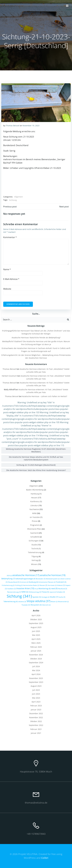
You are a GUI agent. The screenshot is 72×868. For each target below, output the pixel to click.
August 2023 (36, 686)
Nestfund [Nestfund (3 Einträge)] (63, 589)
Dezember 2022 (36, 713)
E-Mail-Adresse (11, 279)
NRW (34, 513)
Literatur (34, 505)
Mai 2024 (36, 670)
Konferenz (35, 501)
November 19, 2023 (31, 126)
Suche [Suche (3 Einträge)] (62, 597)
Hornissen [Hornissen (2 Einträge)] (52, 585)
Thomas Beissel (13, 126)
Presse (35, 521)
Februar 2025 (36, 647)
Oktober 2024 (36, 659)
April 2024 (36, 674)
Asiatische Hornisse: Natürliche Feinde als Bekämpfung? (36, 338)
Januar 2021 (36, 733)
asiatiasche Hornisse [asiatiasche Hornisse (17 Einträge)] (26, 575)
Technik (35, 549)
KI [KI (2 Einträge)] (36, 589)
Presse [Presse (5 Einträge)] (45, 592)
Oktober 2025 (36, 619)
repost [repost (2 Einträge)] (53, 592)
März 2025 (36, 643)
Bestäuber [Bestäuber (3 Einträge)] (41, 579)
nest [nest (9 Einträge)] (54, 588)
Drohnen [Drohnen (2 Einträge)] (24, 582)
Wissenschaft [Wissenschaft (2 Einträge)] (63, 602)
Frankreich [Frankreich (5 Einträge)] (61, 582)
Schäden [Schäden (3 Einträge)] (61, 592)
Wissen (34, 564)
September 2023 (36, 682)
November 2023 (36, 678)
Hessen (34, 498)
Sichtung (13, 200)
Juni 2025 (36, 631)
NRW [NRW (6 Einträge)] (25, 592)
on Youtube (35, 517)
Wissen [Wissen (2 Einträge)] (54, 602)
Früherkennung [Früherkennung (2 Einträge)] (8, 585)
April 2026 (36, 615)
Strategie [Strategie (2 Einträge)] (45, 597)
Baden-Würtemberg (35, 490)
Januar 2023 (36, 710)
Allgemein (19, 197)
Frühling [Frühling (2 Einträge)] (19, 585)
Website (7, 289)
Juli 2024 (36, 666)
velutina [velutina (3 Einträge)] (22, 601)
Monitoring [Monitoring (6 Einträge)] (45, 588)
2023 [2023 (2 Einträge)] (9, 576)
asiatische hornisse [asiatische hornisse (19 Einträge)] (53, 575)
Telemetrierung (35, 552)
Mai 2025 (36, 635)
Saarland (34, 533)
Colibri (45, 858)
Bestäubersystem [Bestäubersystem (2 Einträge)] (53, 579)
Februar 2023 (36, 706)
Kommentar (10, 237)
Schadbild (35, 537)
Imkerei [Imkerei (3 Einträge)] (61, 585)
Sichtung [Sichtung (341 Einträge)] (19, 596)
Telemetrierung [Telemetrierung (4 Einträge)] (11, 601)
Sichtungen (34, 541)
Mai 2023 (36, 698)
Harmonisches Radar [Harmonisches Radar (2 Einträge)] (31, 585)
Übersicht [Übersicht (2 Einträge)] (46, 605)
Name (7, 269)
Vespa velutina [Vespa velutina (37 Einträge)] (39, 601)
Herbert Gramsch (9, 376)
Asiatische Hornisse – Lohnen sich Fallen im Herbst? (45, 396)
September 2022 (36, 725)
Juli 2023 (36, 690)
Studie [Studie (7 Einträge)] (54, 597)
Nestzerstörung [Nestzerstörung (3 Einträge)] (14, 592)
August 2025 (36, 627)
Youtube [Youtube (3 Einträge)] (26, 605)
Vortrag (35, 560)
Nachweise (34, 509)
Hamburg (35, 494)
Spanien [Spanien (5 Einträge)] (37, 597)
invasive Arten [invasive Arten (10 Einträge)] (25, 588)
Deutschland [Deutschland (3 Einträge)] (14, 582)
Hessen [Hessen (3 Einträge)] (43, 585)
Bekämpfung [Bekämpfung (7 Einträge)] (8, 579)
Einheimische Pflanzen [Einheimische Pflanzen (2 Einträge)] (47, 582)
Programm (35, 525)
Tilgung (35, 556)
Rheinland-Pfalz (34, 529)
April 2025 (36, 639)
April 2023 (36, 702)
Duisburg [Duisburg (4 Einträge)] (33, 582)
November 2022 (36, 717)
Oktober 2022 (36, 721)
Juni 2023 (36, 694)
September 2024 (36, 663)
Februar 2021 (36, 729)
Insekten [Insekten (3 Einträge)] (12, 589)
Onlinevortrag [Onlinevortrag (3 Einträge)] (35, 592)
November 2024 (36, 655)
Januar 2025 (36, 651)
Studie (34, 545)
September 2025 (36, 623)
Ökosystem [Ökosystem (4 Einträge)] (36, 605)
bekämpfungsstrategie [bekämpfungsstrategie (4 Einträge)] (25, 579)
